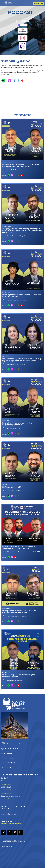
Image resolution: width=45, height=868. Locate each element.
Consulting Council (8, 758)
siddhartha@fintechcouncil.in (10, 790)
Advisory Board (7, 753)
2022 (18, 824)
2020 (4, 824)
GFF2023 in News (8, 767)
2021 (11, 824)
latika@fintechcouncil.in (8, 781)
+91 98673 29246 (6, 784)
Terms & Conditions (7, 846)
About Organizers (8, 763)
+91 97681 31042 (6, 793)
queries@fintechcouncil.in (9, 799)
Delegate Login (38, 3)
